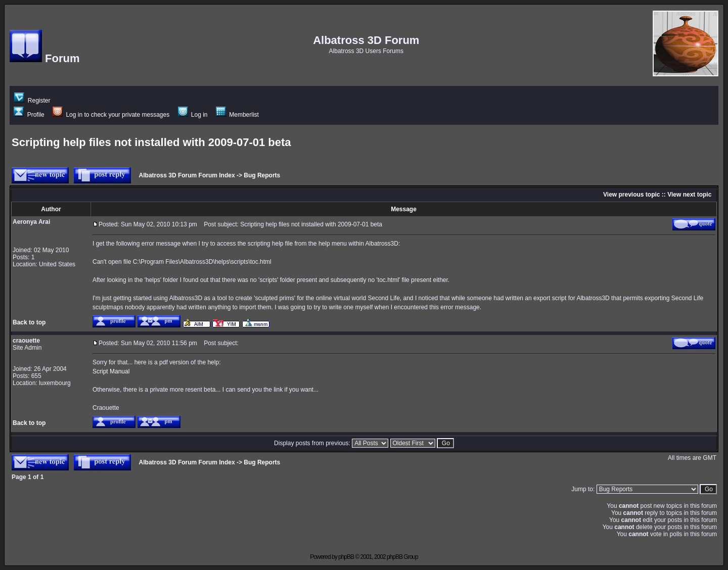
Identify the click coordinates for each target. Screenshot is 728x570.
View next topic (689, 195)
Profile (29, 115)
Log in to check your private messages (111, 115)
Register (32, 101)
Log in (193, 115)
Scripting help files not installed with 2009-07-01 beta (151, 142)
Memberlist (237, 115)
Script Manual (111, 371)
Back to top (29, 322)
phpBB (346, 557)
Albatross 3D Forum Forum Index (187, 175)
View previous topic (631, 195)
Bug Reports (262, 175)
